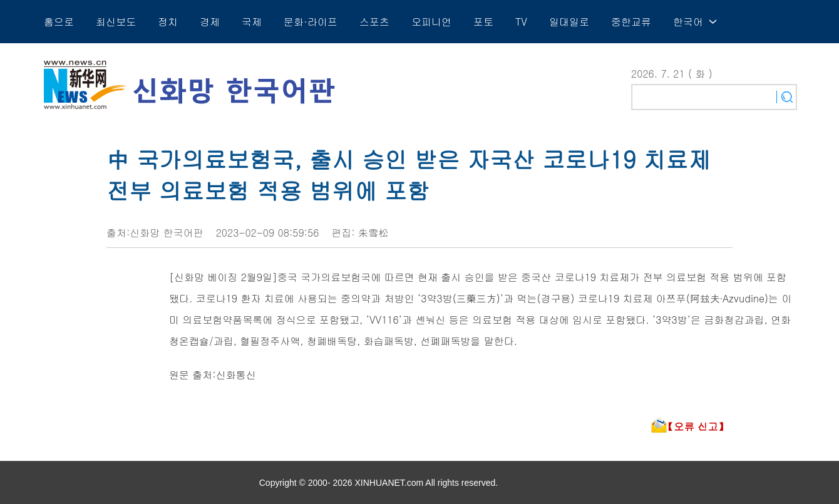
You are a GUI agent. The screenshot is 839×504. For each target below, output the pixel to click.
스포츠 (374, 22)
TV (521, 22)
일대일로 (569, 22)
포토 (483, 22)
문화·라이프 (311, 22)
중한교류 (631, 22)
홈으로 (59, 22)
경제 (210, 22)
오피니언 (431, 22)
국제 (252, 22)
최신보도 (116, 22)
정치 (168, 22)
